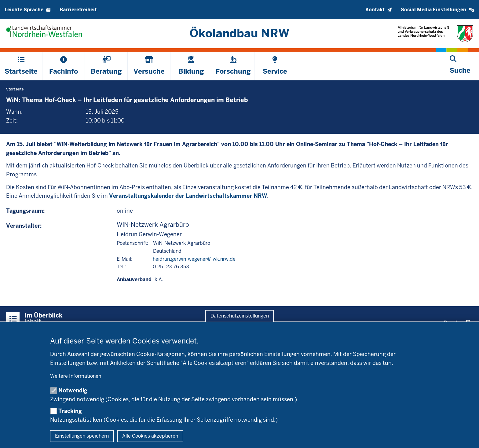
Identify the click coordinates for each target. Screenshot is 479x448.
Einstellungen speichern (82, 436)
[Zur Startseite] (240, 33)
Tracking (70, 411)
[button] (438, 10)
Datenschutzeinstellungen (240, 316)
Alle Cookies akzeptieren (150, 436)
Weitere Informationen (76, 376)
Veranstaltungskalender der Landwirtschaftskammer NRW (188, 196)
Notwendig (73, 390)
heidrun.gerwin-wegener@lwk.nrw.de (194, 259)
